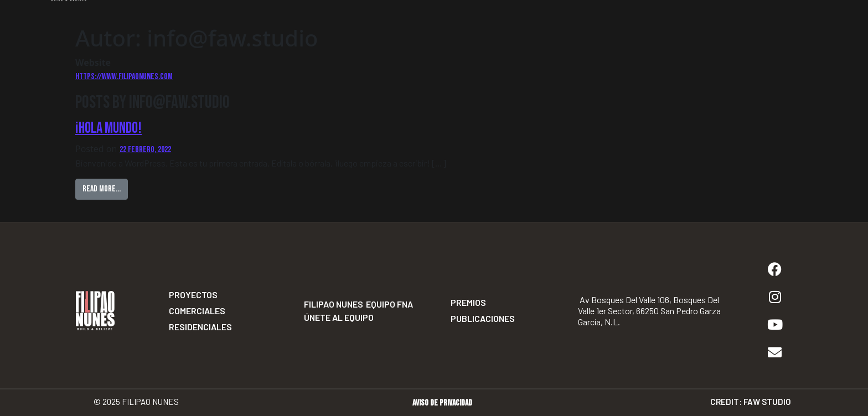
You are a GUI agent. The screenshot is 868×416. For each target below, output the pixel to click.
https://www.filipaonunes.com (124, 77)
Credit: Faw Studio (751, 402)
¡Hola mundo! (108, 128)
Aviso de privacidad (442, 403)
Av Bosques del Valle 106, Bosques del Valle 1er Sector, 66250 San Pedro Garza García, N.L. (649, 311)
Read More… (105, 186)
